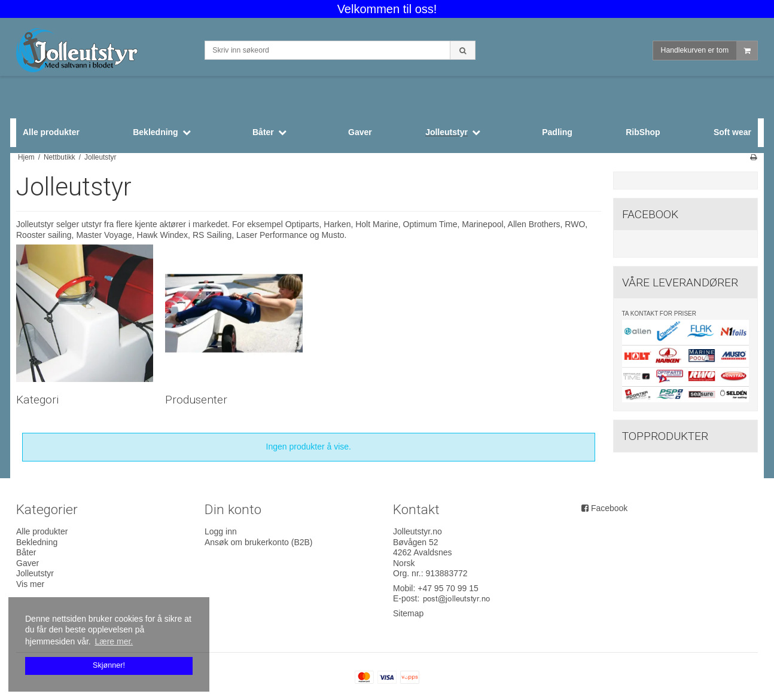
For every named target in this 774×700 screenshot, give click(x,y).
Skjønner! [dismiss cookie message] (109, 665)
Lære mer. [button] (114, 641)
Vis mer (30, 584)
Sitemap (408, 613)
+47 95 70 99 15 (448, 588)
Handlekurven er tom (709, 51)
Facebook (609, 508)
